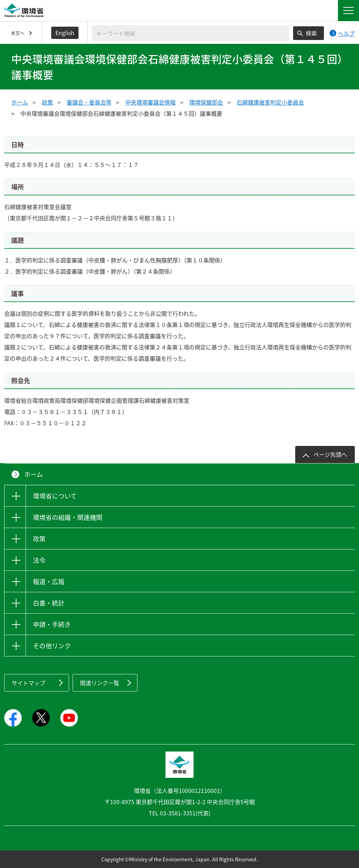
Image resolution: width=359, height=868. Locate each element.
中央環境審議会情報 (150, 102)
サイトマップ (28, 683)
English (65, 33)
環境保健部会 (206, 102)
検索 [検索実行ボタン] (311, 33)
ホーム (20, 102)
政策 (47, 102)
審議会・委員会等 (89, 102)
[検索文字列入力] (191, 33)
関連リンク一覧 (100, 683)
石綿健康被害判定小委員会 (270, 102)
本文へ (18, 33)
